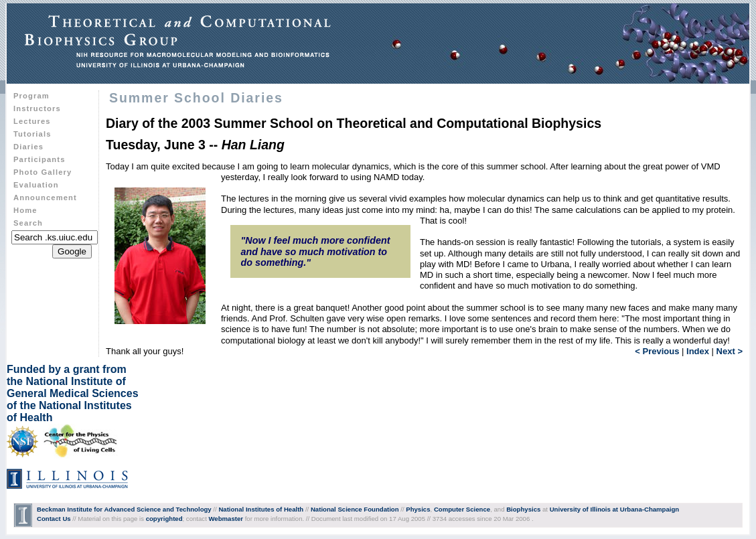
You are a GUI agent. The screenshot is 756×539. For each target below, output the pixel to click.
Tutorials (32, 134)
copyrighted (164, 519)
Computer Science (462, 509)
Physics (418, 509)
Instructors (37, 108)
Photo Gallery (43, 172)
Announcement (45, 198)
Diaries (28, 147)
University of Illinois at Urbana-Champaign (615, 509)
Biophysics (523, 509)
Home (25, 210)
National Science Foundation (355, 509)
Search (28, 223)
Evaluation (36, 185)
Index (698, 351)
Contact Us (54, 519)
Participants (39, 159)
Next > (730, 351)
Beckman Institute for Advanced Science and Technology (124, 509)
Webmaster (226, 519)
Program (31, 96)
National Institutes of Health (261, 509)
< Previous (657, 351)
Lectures (32, 121)
